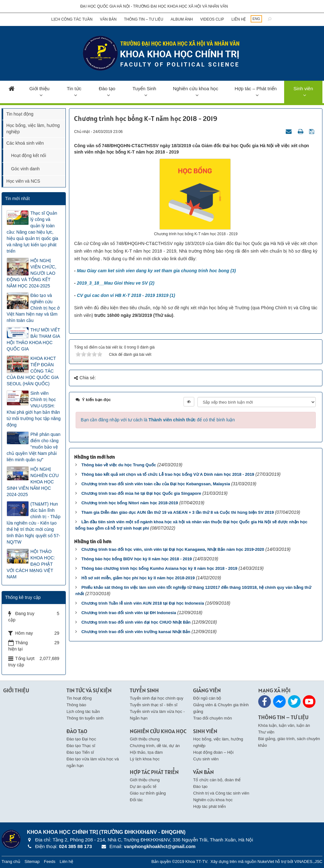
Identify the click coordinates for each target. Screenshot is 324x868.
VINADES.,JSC (308, 862)
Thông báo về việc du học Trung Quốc (119, 465)
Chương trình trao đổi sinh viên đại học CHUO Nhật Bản (136, 622)
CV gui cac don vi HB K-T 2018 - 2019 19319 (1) (126, 295)
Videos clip (212, 19)
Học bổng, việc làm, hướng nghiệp (33, 129)
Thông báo (76, 705)
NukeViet (266, 862)
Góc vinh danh (25, 169)
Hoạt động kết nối (29, 155)
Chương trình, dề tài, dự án (155, 746)
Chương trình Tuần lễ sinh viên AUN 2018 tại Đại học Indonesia (143, 603)
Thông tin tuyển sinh (85, 718)
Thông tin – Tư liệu (144, 19)
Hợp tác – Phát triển (255, 88)
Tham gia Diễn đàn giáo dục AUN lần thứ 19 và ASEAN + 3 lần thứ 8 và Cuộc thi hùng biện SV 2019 (178, 512)
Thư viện (266, 732)
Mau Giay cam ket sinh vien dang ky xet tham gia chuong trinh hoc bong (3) (156, 271)
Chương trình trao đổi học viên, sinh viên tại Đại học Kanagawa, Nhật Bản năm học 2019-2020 (173, 549)
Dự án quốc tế (143, 786)
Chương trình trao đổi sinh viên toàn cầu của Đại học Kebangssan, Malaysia (156, 484)
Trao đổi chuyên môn (212, 718)
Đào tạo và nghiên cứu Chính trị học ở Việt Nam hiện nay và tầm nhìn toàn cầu (33, 308)
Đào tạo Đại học (81, 739)
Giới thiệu (40, 88)
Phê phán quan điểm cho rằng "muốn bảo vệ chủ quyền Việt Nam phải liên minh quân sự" (34, 447)
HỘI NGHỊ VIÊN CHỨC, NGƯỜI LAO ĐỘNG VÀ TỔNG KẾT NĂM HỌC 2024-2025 (31, 273)
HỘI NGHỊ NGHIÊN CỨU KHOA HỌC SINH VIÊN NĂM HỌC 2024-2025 (33, 482)
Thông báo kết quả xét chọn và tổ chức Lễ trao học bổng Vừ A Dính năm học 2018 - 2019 (168, 474)
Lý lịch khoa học (145, 759)
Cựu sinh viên (206, 759)
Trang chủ (11, 862)
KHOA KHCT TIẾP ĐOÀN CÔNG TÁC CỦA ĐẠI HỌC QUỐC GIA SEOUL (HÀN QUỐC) (33, 371)
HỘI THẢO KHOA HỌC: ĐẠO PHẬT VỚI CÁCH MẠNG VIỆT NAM (31, 564)
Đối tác (136, 800)
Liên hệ (239, 19)
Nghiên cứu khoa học (195, 88)
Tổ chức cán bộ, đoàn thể (217, 780)
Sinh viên (303, 88)
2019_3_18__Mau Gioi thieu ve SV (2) (116, 283)
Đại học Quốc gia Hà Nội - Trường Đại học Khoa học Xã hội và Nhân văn (154, 6)
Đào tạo (107, 88)
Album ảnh (182, 19)
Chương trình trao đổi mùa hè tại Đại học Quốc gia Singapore (141, 493)
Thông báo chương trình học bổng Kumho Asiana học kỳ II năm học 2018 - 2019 (159, 568)
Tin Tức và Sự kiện (89, 690)
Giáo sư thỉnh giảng (148, 793)
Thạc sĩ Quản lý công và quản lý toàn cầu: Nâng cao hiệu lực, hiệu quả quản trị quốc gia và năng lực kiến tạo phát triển (32, 232)
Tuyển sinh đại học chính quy (156, 698)
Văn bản (108, 19)
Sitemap (32, 862)
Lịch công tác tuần (72, 19)
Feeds (50, 862)
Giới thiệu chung (145, 739)
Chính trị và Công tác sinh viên (221, 793)
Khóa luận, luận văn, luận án (284, 725)
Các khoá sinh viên (25, 143)
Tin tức (74, 88)
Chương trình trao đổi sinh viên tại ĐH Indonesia (129, 613)
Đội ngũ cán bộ (207, 698)
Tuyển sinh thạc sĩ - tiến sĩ (154, 705)
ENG (256, 19)
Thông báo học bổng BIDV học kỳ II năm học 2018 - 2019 (137, 559)
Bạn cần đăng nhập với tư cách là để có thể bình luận (158, 420)
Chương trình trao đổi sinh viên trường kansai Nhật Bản (136, 632)
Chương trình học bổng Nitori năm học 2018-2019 (130, 503)
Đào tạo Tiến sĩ (80, 752)
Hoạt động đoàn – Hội (213, 752)
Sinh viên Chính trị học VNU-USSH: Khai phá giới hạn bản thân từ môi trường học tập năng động (34, 409)
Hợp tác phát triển (209, 806)
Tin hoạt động (20, 114)
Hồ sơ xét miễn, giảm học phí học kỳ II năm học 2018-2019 (138, 578)
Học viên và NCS (23, 181)
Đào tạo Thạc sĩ (81, 746)
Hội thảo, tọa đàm (146, 752)
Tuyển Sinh (144, 88)
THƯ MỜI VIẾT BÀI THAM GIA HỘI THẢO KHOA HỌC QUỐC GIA (33, 339)
